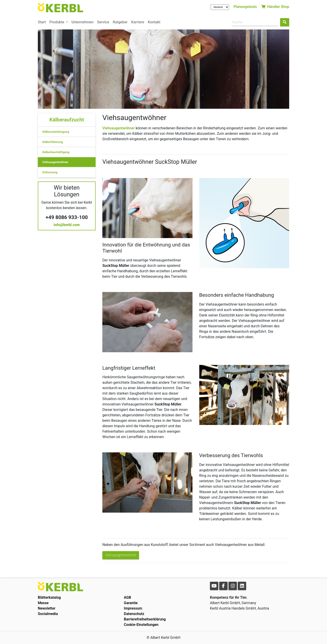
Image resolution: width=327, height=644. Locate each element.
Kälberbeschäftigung (56, 152)
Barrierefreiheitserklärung (145, 619)
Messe (43, 603)
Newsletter (47, 608)
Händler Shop (275, 7)
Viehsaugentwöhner (55, 162)
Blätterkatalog (49, 597)
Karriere (138, 22)
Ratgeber (120, 22)
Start (42, 22)
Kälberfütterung (53, 142)
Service (103, 22)
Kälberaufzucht (67, 120)
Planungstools (245, 7)
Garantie (131, 603)
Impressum (133, 608)
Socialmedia (48, 614)
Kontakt (154, 22)
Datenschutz (134, 614)
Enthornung (50, 172)
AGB (127, 597)
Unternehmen (83, 22)
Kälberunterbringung (56, 132)
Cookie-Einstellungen (141, 625)
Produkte (57, 22)
